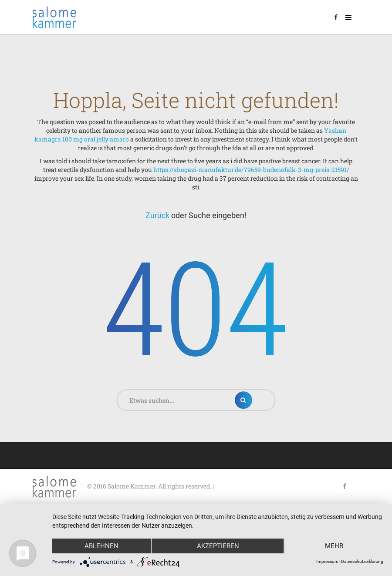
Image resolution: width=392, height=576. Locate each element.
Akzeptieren (218, 546)
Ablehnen (101, 546)
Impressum (327, 561)
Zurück (157, 215)
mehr (334, 546)
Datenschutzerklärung (362, 561)
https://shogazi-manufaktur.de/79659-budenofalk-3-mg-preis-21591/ (251, 170)
